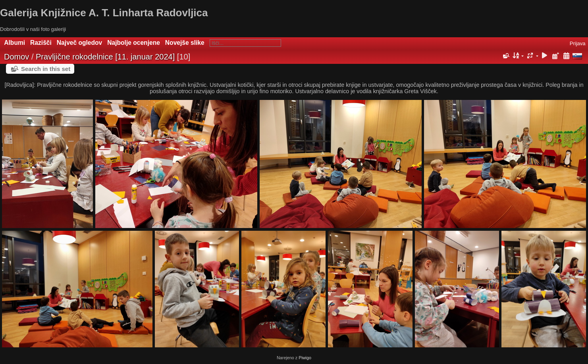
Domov (16, 57)
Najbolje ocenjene (134, 43)
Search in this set (46, 69)
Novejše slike (185, 43)
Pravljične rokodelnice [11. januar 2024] (105, 57)
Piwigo (305, 358)
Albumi (14, 43)
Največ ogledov (79, 43)
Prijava (578, 43)
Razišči (41, 43)
